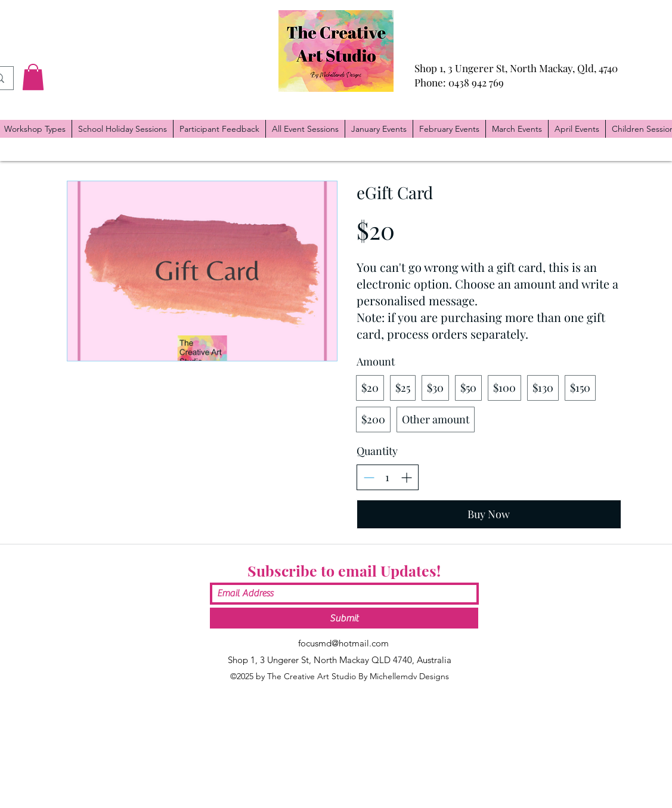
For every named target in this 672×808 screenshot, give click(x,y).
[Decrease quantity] (369, 477)
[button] (33, 77)
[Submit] (344, 618)
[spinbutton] (388, 477)
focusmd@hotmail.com (343, 643)
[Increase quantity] (406, 477)
